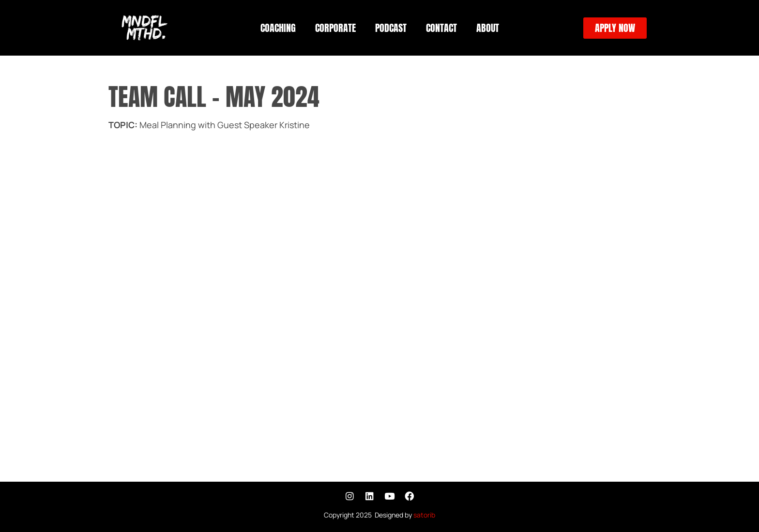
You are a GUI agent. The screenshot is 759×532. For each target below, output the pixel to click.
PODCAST (391, 28)
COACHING (278, 28)
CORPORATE (335, 28)
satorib (424, 515)
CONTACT (441, 28)
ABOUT (488, 28)
